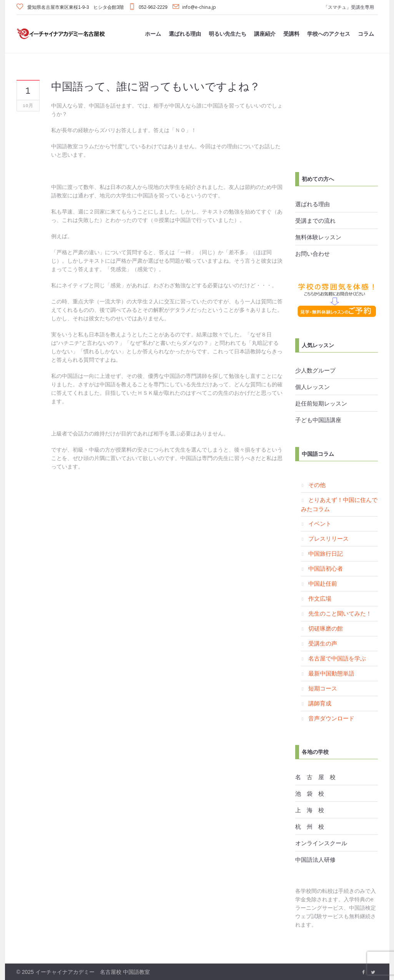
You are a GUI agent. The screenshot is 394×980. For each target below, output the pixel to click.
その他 (317, 485)
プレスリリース (328, 538)
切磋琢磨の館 (326, 628)
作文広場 (320, 598)
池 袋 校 (310, 793)
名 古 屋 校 (315, 777)
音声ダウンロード (331, 718)
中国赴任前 (323, 583)
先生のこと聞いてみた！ (340, 613)
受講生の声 (323, 643)
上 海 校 (310, 810)
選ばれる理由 (313, 204)
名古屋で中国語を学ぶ (337, 658)
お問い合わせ (313, 253)
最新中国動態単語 (331, 673)
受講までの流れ (315, 220)
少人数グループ (315, 370)
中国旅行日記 (326, 553)
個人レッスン (313, 387)
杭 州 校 (310, 826)
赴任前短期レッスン (321, 403)
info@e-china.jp (199, 7)
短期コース (323, 688)
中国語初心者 (326, 568)
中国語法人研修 (315, 859)
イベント (320, 523)
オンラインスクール (321, 843)
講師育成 (320, 703)
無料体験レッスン (318, 237)
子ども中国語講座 (318, 420)
